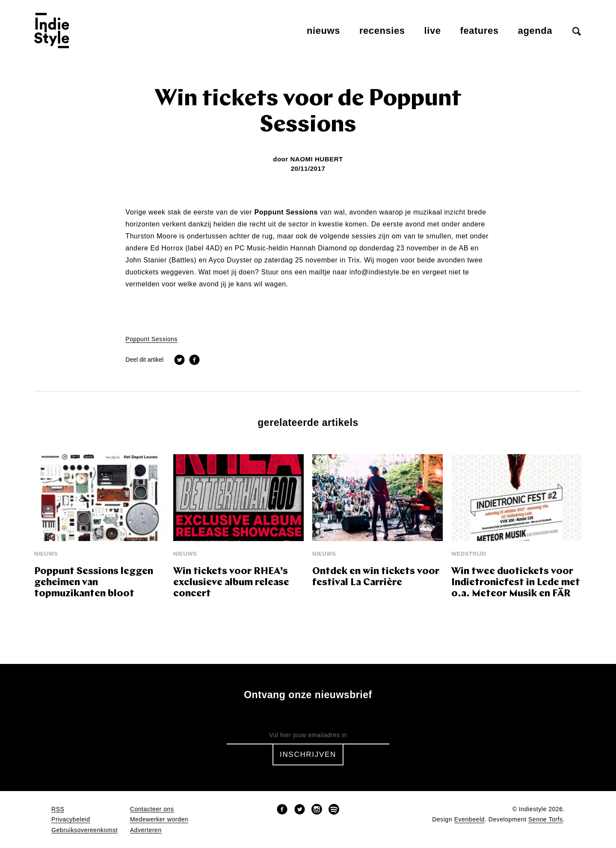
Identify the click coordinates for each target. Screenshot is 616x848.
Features (480, 31)
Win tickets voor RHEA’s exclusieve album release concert (231, 583)
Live (433, 31)
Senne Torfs (546, 820)
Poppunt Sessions (151, 339)
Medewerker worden (159, 820)
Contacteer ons (152, 809)
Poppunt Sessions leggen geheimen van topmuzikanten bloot (94, 583)
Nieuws (323, 31)
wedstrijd (469, 554)
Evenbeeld (469, 820)
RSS (58, 809)
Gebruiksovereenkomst (84, 830)
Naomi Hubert (316, 159)
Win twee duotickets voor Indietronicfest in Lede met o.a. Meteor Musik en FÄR (516, 583)
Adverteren (146, 830)
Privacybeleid (71, 820)
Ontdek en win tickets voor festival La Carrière (376, 577)
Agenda (535, 31)
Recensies (382, 31)
